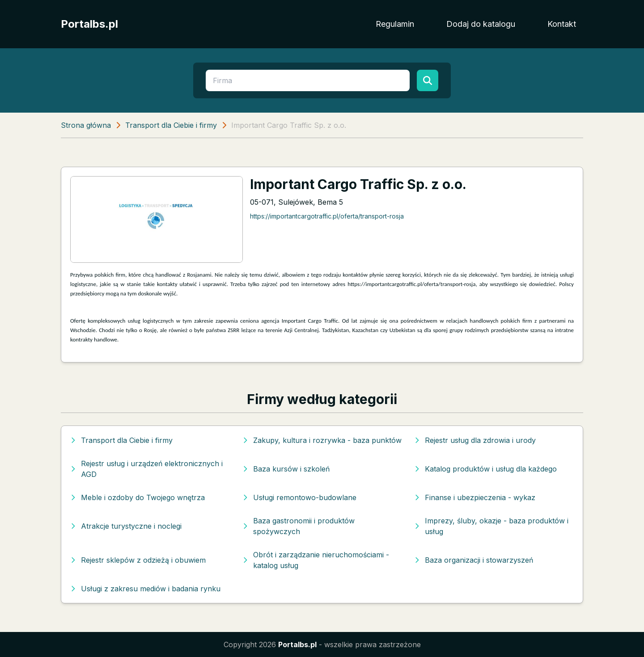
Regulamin (395, 24)
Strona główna (86, 125)
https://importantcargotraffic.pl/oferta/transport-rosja (327, 216)
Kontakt (562, 24)
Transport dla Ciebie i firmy (171, 125)
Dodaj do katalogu (481, 24)
